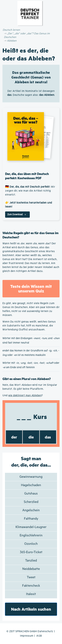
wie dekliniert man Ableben (25, 396)
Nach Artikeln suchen (31, 609)
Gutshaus (31, 494)
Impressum (27, 636)
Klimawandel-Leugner (31, 527)
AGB (39, 636)
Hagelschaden (31, 485)
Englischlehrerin (31, 535)
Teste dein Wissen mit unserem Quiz (31, 289)
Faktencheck (31, 586)
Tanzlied (31, 561)
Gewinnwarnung (31, 477)
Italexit (31, 594)
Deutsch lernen (11, 30)
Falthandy (31, 519)
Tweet (31, 577)
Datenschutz (45, 631)
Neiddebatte (31, 569)
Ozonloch (31, 544)
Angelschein (31, 510)
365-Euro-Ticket (31, 552)
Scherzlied (31, 502)
